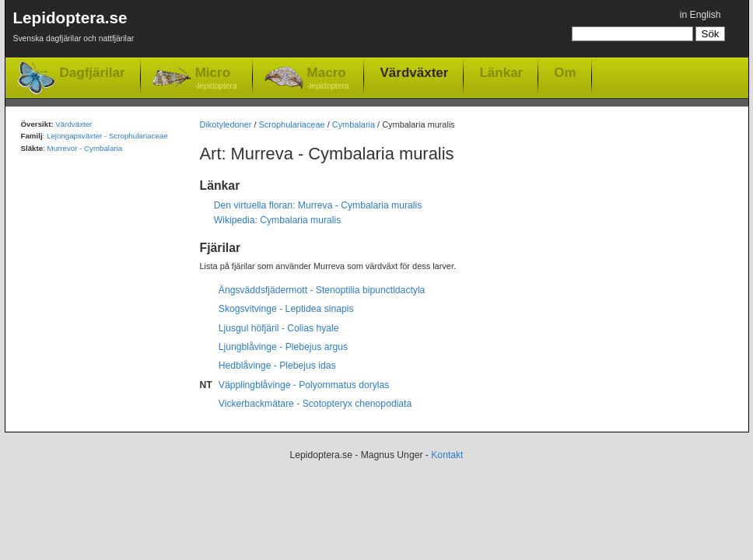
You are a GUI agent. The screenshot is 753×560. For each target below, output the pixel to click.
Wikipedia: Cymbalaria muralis (277, 220)
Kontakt (447, 455)
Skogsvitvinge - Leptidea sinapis (286, 309)
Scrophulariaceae (292, 124)
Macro (328, 79)
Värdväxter (414, 72)
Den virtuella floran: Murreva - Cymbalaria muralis (318, 205)
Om (565, 72)
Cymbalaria (354, 124)
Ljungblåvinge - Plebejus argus (283, 347)
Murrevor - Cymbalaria (85, 148)
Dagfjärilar (93, 73)
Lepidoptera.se (74, 29)
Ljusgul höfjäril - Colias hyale (279, 328)
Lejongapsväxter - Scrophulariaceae (107, 136)
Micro (216, 79)
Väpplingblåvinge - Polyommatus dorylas (304, 385)
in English (700, 15)
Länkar (501, 72)
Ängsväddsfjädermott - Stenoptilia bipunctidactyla (322, 290)
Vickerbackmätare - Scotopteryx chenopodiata (315, 404)
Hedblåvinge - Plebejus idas (277, 366)
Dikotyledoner (226, 124)
